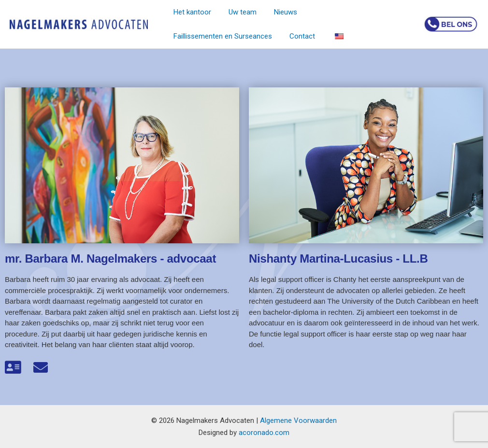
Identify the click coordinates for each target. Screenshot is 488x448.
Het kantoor (191, 12)
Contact (185, 36)
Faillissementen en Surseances (354, 12)
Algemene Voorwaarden (298, 420)
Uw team (238, 12)
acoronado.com (264, 433)
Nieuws (278, 12)
